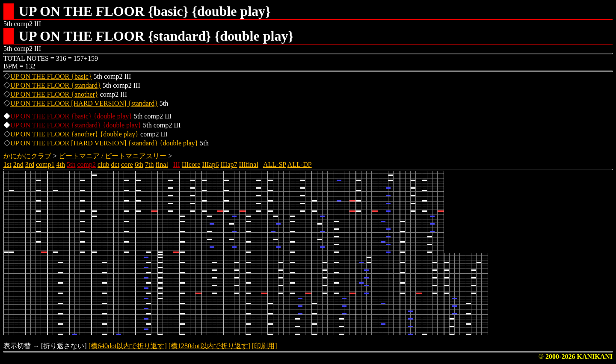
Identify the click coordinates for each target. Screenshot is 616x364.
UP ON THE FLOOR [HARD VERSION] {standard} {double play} (104, 143)
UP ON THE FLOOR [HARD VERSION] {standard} (84, 103)
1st (7, 164)
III (177, 164)
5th (71, 164)
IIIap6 (210, 164)
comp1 (45, 164)
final (162, 164)
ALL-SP (275, 164)
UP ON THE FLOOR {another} (54, 94)
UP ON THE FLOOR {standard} (56, 85)
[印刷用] (265, 346)
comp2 (86, 164)
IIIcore (191, 164)
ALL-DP (300, 164)
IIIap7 (229, 164)
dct (115, 164)
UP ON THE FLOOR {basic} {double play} (71, 116)
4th (61, 164)
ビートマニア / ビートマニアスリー (113, 156)
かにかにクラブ (27, 156)
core (127, 164)
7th (149, 164)
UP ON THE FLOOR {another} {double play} (74, 134)
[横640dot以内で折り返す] (128, 346)
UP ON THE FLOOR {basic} (51, 76)
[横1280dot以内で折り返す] (209, 346)
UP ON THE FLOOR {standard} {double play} (76, 125)
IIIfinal (249, 164)
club (104, 164)
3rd (30, 164)
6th (139, 164)
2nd (18, 164)
